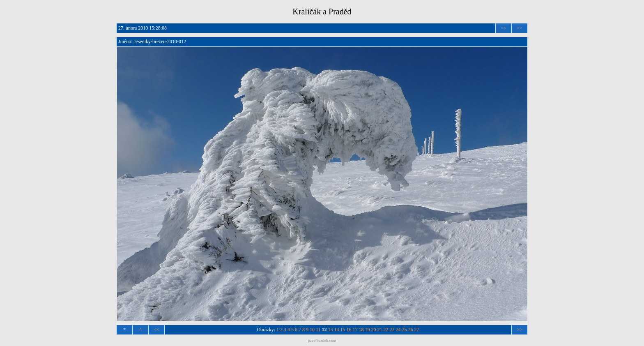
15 (343, 330)
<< (504, 28)
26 (411, 330)
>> (520, 28)
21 (380, 330)
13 (331, 330)
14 (337, 330)
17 (355, 330)
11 (318, 330)
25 (405, 330)
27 (417, 330)
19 (368, 330)
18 (361, 330)
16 (349, 330)
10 (312, 330)
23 (392, 330)
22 (386, 330)
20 (374, 330)
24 (398, 330)
